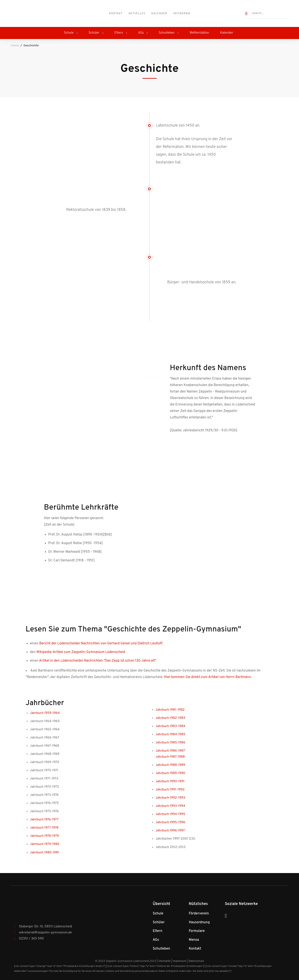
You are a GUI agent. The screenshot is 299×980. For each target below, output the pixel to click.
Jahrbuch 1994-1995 (170, 814)
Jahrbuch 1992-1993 (170, 798)
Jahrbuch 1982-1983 (170, 718)
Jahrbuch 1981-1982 (170, 710)
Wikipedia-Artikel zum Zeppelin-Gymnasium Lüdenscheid (81, 656)
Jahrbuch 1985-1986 (170, 743)
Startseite (164, 961)
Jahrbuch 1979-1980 (45, 844)
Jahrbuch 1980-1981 (45, 853)
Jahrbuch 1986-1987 (170, 751)
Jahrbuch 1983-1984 (170, 726)
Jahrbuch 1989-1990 (170, 773)
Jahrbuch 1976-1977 (44, 820)
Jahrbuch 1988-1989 (170, 765)
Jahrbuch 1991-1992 (170, 790)
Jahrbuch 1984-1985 (170, 735)
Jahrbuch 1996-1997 (170, 831)
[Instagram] (226, 916)
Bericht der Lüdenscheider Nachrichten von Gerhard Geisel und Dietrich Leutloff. (101, 648)
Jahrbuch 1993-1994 (170, 806)
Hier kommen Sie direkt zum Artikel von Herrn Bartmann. (208, 681)
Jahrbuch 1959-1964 (45, 713)
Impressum (180, 961)
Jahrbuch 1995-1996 (170, 822)
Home (15, 46)
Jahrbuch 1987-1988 (170, 757)
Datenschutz (196, 961)
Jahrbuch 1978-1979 (44, 836)
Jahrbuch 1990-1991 (170, 782)
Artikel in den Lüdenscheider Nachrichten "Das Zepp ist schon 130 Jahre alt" (98, 665)
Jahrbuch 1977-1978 (44, 828)
